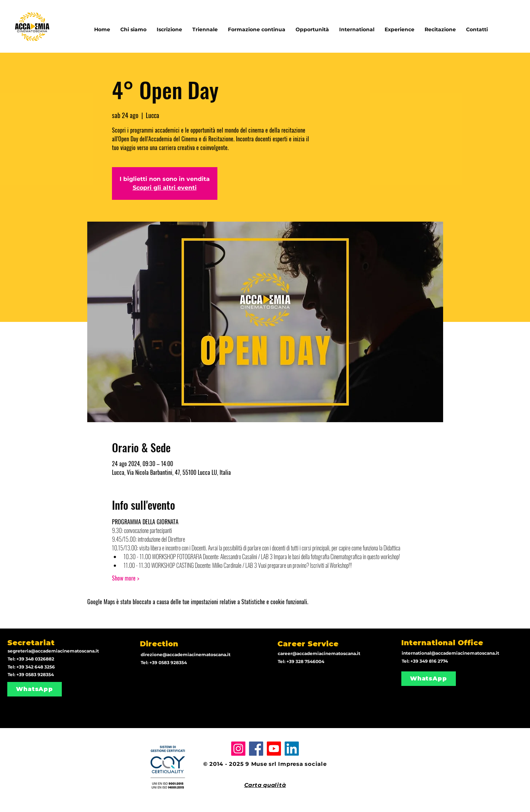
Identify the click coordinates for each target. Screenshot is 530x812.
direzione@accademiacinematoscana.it (186, 655)
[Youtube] (274, 749)
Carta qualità (265, 785)
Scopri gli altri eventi (165, 188)
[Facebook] (256, 749)
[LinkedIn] (292, 749)
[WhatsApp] (35, 689)
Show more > (126, 578)
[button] (357, 26)
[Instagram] (238, 749)
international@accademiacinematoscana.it (450, 653)
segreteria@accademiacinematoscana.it (53, 651)
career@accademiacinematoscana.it (319, 653)
